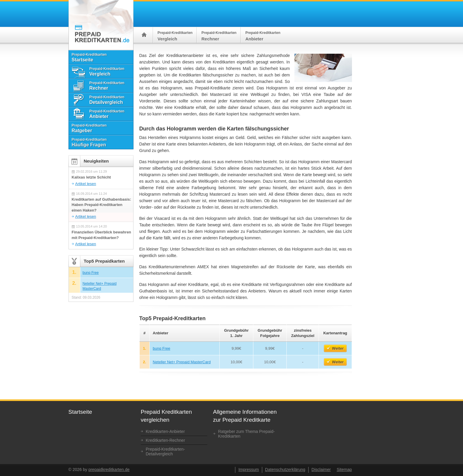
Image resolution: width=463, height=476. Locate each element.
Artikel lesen (86, 184)
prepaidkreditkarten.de (109, 470)
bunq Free (161, 348)
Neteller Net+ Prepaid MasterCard (182, 362)
